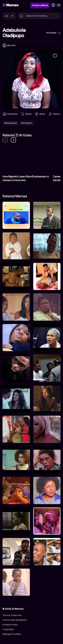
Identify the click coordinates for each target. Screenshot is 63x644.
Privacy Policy (10, 625)
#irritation (27, 123)
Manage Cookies (12, 634)
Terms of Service (12, 615)
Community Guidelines (15, 620)
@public (12, 45)
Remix (26, 114)
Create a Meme (40, 5)
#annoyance (10, 123)
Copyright (8, 629)
